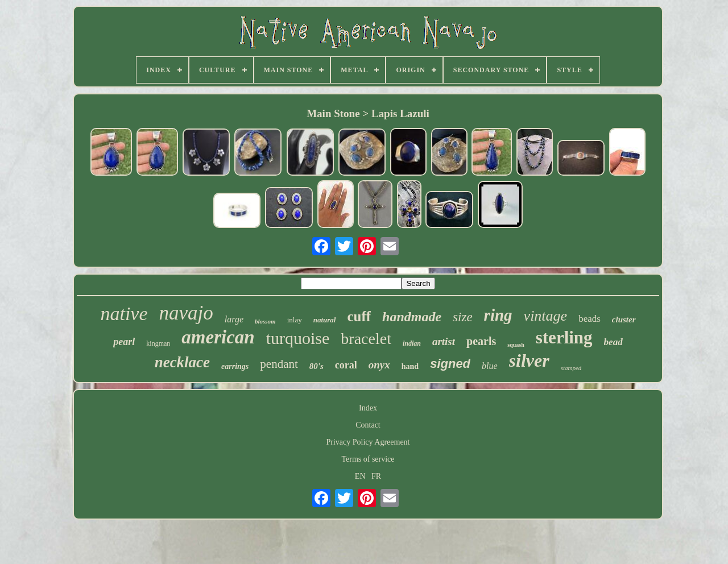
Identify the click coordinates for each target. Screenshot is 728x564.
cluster (624, 320)
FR (376, 476)
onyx (379, 365)
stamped (571, 368)
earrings (235, 366)
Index (368, 408)
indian (412, 343)
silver (529, 360)
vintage (546, 316)
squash (516, 345)
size (463, 317)
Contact (368, 425)
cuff (359, 316)
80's (317, 366)
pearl (124, 342)
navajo (186, 313)
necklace (182, 362)
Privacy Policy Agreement (368, 442)
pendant (279, 364)
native (124, 314)
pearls (481, 341)
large (234, 319)
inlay (295, 320)
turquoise (298, 338)
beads (590, 319)
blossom (265, 321)
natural (325, 320)
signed (450, 364)
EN (360, 476)
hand (410, 366)
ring (498, 315)
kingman (158, 343)
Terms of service (368, 459)
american (218, 337)
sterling (564, 337)
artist (444, 341)
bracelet (366, 339)
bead (613, 342)
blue (490, 366)
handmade (412, 317)
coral (346, 365)
